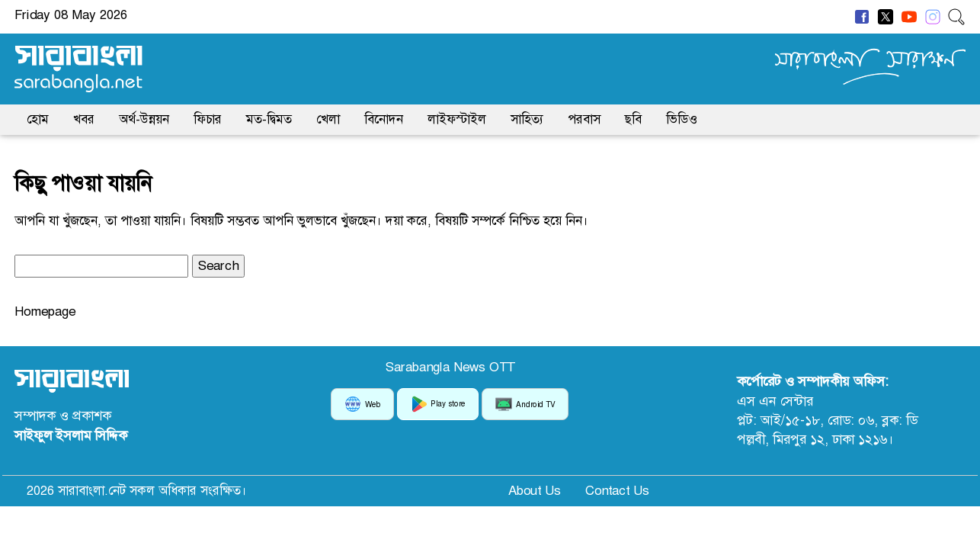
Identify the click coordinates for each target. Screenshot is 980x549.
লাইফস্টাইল (457, 119)
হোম (38, 119)
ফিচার (208, 119)
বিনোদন (384, 119)
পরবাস (584, 119)
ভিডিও (682, 119)
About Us (535, 490)
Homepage (45, 311)
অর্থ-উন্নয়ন (144, 119)
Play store (438, 404)
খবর (84, 119)
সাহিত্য (527, 119)
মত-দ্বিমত (269, 119)
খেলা (328, 119)
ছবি (633, 119)
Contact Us (617, 490)
